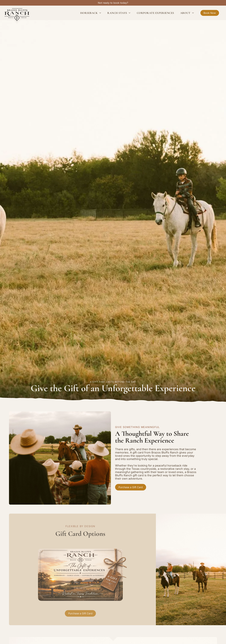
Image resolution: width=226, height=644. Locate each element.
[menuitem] (91, 13)
